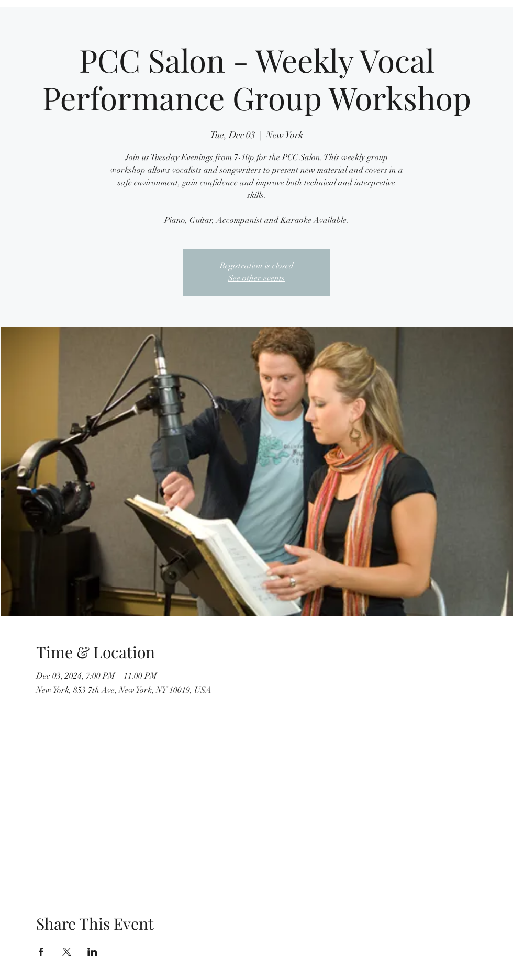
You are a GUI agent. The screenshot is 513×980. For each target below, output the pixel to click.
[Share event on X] (67, 952)
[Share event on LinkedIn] (92, 952)
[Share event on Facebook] (41, 952)
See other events (256, 278)
